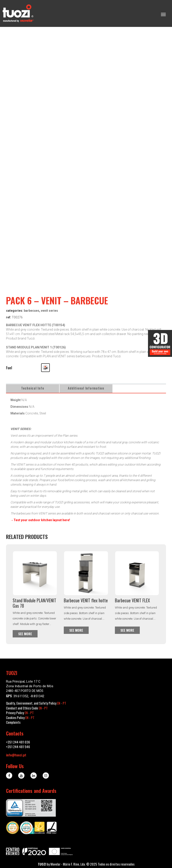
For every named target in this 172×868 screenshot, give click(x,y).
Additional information (86, 388)
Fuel (9, 368)
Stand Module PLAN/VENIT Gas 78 (34, 603)
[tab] (33, 388)
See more (25, 634)
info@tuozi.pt (16, 755)
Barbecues (32, 311)
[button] (45, 368)
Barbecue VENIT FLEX (132, 600)
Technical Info (33, 388)
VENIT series (49, 311)
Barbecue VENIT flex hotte (86, 600)
